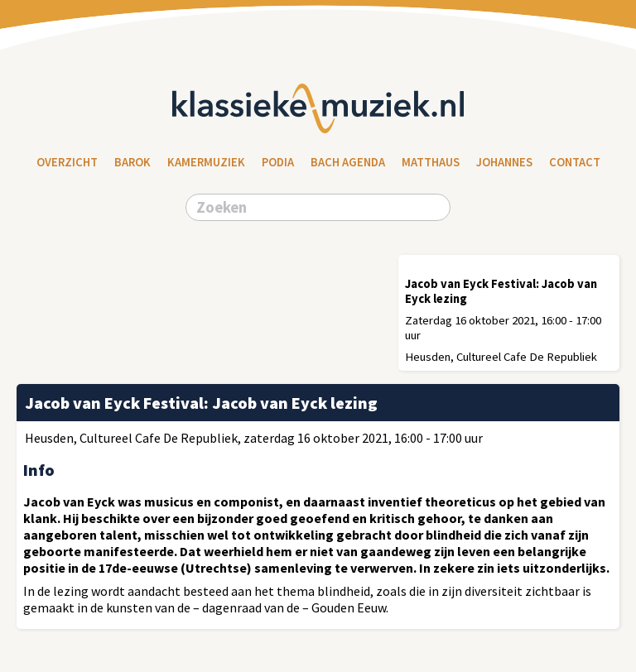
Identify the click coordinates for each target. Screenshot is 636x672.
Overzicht (67, 162)
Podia (278, 162)
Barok (132, 162)
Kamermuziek (206, 162)
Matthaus (431, 162)
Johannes (504, 162)
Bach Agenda (348, 162)
